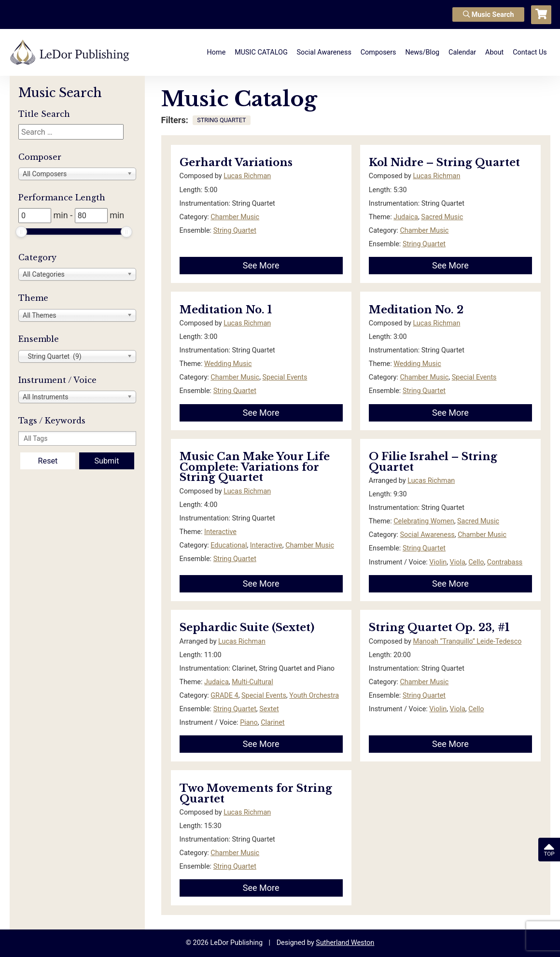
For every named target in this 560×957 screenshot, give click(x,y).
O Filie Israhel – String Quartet (433, 462)
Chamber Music (235, 217)
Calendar (462, 52)
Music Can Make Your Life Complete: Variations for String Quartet (255, 467)
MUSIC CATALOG (261, 52)
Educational (229, 545)
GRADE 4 (224, 696)
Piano (249, 723)
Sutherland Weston (345, 943)
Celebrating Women (424, 521)
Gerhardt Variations (236, 162)
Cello (476, 562)
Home (217, 52)
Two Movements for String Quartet (256, 794)
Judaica (406, 217)
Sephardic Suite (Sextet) (247, 627)
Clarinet (273, 723)
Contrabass (505, 562)
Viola (458, 562)
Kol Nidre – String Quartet (444, 162)
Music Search (489, 15)
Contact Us (530, 52)
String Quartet (235, 231)
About (494, 52)
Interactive (220, 532)
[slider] (21, 232)
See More (261, 265)
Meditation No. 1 (226, 310)
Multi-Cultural (252, 682)
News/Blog (422, 52)
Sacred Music (442, 217)
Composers (378, 52)
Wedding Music (228, 364)
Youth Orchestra (314, 696)
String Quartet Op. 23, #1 (439, 627)
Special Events (285, 377)
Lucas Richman (247, 176)
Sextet (269, 709)
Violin (438, 562)
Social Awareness (324, 52)
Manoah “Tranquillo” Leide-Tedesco (467, 641)
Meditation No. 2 (416, 310)
